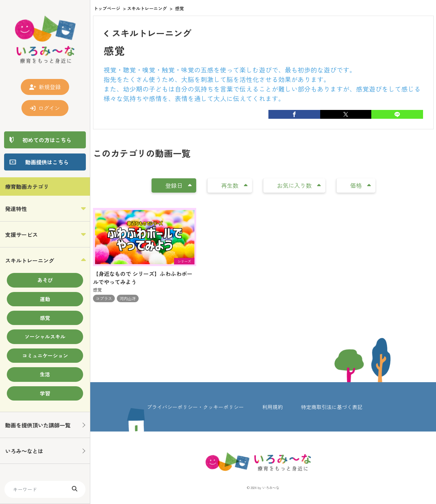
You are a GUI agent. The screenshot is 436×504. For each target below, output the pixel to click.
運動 (45, 299)
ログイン (45, 108)
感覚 (45, 318)
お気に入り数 (299, 185)
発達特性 (16, 209)
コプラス (104, 298)
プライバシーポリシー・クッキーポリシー (195, 407)
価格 (361, 185)
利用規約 (272, 407)
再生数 (234, 185)
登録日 (178, 185)
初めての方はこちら (47, 140)
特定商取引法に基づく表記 (332, 407)
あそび (45, 280)
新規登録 (45, 87)
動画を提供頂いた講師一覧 (38, 425)
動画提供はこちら (47, 162)
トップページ (107, 8)
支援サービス (21, 234)
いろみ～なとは (24, 451)
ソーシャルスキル (45, 336)
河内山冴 (128, 298)
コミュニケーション (45, 355)
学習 (45, 393)
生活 (45, 374)
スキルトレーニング (30, 260)
